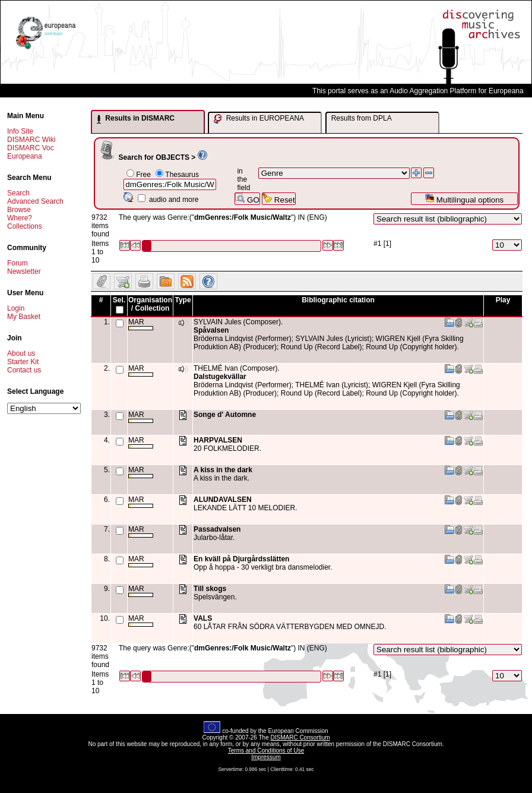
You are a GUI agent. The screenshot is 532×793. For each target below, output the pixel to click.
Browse (19, 210)
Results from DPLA (362, 118)
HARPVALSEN (218, 440)
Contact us (24, 370)
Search (18, 193)
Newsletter (24, 271)
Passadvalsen (217, 529)
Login (16, 308)
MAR (141, 324)
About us (21, 353)
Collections (25, 226)
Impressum (266, 757)
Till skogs (210, 589)
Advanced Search (35, 201)
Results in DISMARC (136, 119)
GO (247, 199)
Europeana (25, 156)
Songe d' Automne (225, 415)
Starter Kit (23, 362)
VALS (203, 618)
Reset (279, 199)
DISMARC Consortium (300, 737)
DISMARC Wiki (31, 140)
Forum (18, 263)
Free (143, 175)
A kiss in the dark (223, 470)
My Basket (24, 317)
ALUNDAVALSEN (223, 500)
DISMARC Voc (31, 148)
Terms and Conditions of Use (266, 751)
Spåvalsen (211, 330)
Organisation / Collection (150, 304)
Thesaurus (182, 175)
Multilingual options (464, 199)
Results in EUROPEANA (259, 119)
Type (183, 300)
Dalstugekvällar (220, 377)
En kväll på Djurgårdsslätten (241, 559)
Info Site (20, 131)
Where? (20, 218)
